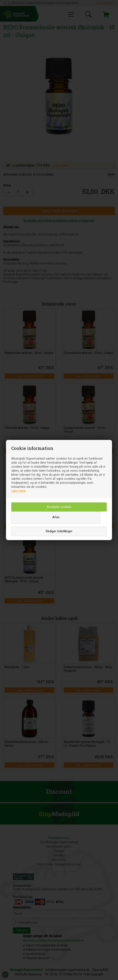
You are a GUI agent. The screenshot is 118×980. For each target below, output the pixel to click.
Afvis (56, 517)
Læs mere (19, 491)
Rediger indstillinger (59, 531)
